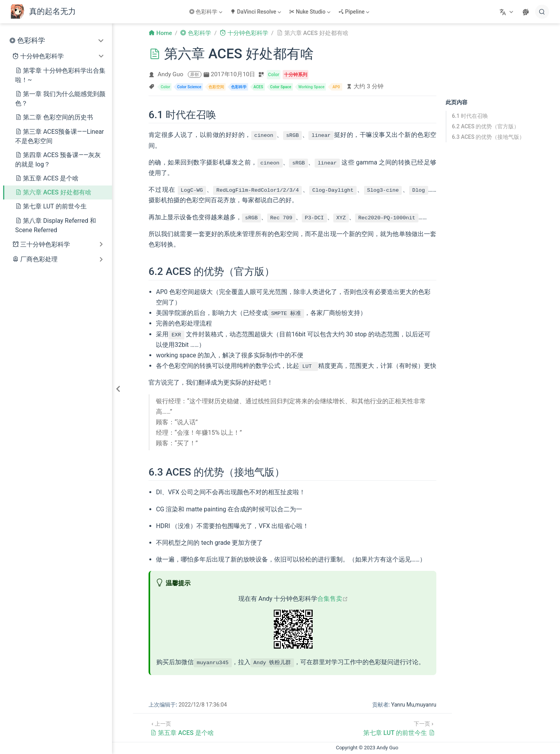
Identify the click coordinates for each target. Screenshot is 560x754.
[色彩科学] (206, 12)
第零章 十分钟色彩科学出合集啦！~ (60, 75)
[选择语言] (507, 12)
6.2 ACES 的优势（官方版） (486, 126)
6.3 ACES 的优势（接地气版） (488, 137)
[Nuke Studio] (310, 12)
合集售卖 (333, 599)
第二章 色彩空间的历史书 (54, 117)
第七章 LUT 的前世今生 (51, 206)
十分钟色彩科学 (42, 56)
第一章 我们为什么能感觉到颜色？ (60, 99)
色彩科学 (31, 40)
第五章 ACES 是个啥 (47, 178)
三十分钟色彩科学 (45, 244)
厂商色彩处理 (39, 259)
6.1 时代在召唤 (470, 116)
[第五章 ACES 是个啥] (182, 727)
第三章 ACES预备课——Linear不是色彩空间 (59, 136)
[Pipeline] (355, 12)
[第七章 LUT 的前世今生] (399, 727)
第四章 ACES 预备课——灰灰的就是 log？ (58, 160)
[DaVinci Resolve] (256, 12)
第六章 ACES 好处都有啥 (53, 192)
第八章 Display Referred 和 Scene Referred (56, 225)
